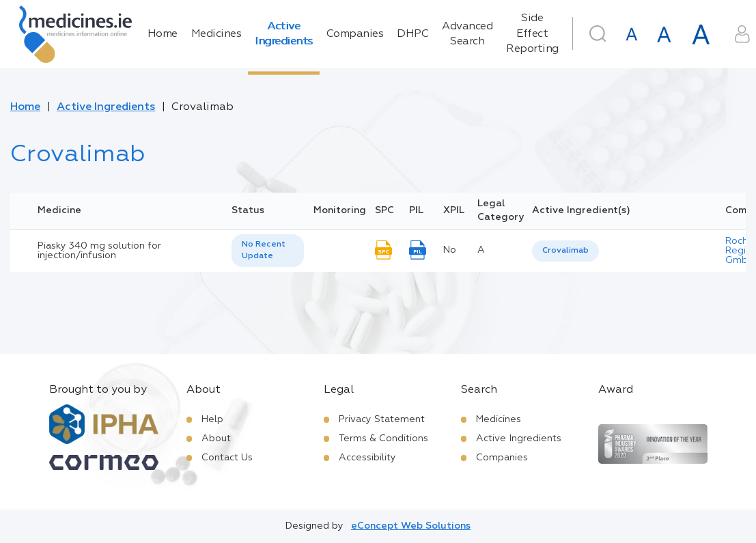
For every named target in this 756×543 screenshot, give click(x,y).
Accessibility (367, 458)
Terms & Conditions (383, 438)
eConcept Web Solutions (411, 526)
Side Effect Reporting (532, 34)
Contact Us (227, 458)
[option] (565, 251)
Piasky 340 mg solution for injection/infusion (99, 251)
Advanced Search (467, 34)
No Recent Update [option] (264, 250)
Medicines (216, 34)
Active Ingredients (284, 34)
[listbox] (268, 251)
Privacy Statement (382, 419)
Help (212, 419)
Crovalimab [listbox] (565, 251)
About (216, 438)
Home (163, 34)
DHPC (412, 34)
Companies (355, 34)
